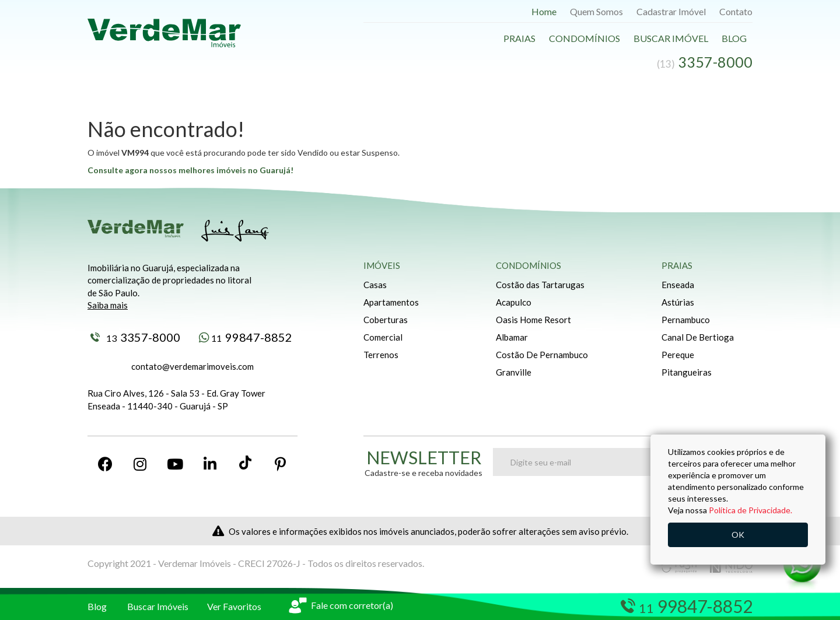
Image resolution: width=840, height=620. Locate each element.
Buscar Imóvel (671, 38)
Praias (519, 38)
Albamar (512, 337)
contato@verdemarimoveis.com (192, 366)
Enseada (678, 285)
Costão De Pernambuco (542, 355)
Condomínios (584, 38)
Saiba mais (108, 305)
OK (738, 535)
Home (544, 11)
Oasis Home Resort (533, 320)
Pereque (678, 355)
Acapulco (514, 302)
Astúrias (678, 302)
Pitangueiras (687, 372)
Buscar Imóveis (158, 606)
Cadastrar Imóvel (671, 11)
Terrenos (381, 355)
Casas (375, 285)
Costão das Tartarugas (540, 285)
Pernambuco (686, 320)
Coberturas (386, 320)
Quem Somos (596, 11)
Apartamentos (391, 302)
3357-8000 (135, 337)
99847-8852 (246, 337)
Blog (734, 38)
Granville (514, 372)
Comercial (383, 337)
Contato (736, 11)
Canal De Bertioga (698, 337)
